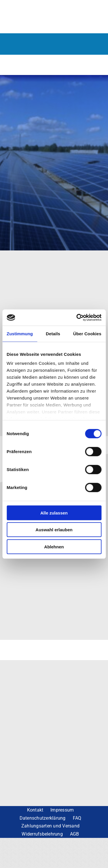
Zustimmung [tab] (20, 333)
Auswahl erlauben (54, 530)
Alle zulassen (54, 513)
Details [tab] (53, 333)
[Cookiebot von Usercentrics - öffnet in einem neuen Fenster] (77, 318)
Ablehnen (54, 546)
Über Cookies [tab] (87, 333)
